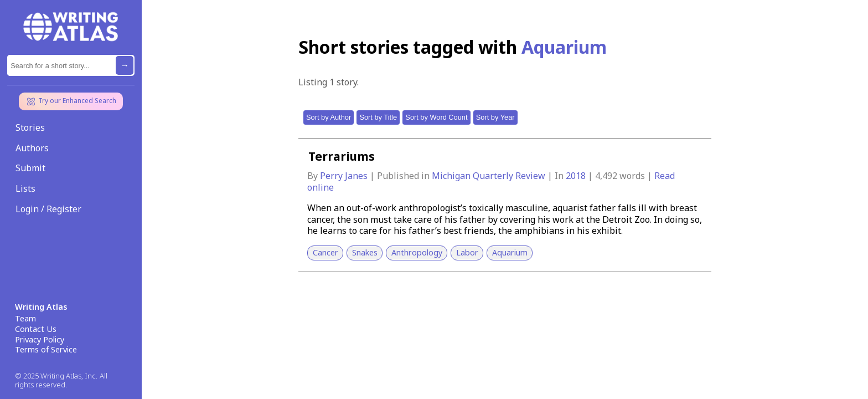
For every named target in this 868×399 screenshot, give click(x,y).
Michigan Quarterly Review (490, 176)
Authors (32, 148)
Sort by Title (378, 117)
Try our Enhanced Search (71, 101)
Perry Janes (345, 176)
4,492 (606, 176)
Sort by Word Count (436, 117)
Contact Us (36, 329)
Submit (30, 168)
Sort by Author (329, 117)
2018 (577, 176)
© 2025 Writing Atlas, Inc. (56, 376)
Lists (25, 188)
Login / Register (48, 209)
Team (25, 319)
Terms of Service (46, 350)
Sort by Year (495, 117)
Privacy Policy (40, 340)
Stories (30, 127)
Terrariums (342, 156)
